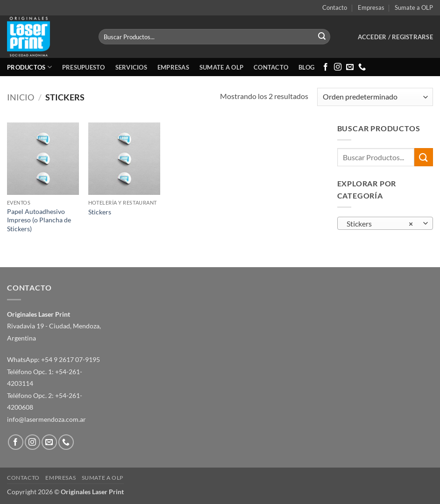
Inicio (21, 97)
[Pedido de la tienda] (375, 97)
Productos (29, 67)
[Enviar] (322, 37)
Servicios (131, 67)
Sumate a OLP (414, 7)
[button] (395, 37)
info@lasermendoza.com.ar (46, 419)
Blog (306, 67)
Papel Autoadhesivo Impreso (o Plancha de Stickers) (39, 220)
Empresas (371, 7)
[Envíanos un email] (350, 67)
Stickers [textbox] (380, 224)
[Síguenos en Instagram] (338, 67)
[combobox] (385, 223)
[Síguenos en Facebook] (326, 67)
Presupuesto (84, 67)
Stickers (100, 212)
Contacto (335, 7)
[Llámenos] (362, 67)
